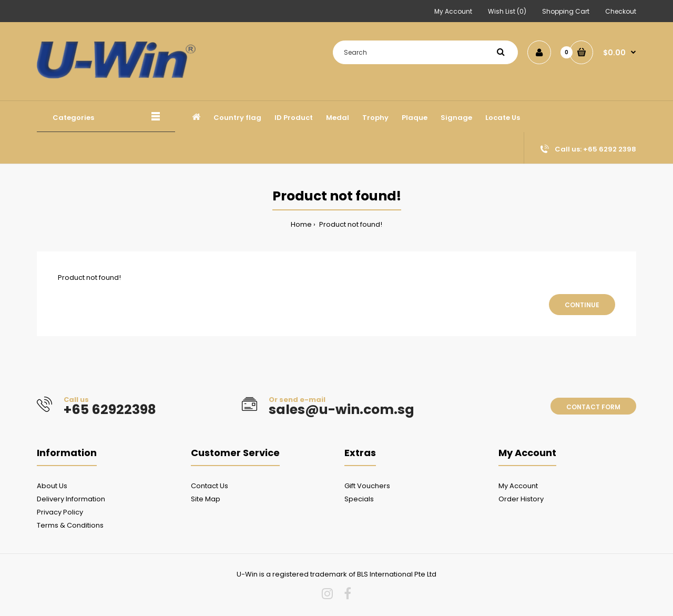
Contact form (593, 407)
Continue (582, 305)
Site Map (206, 499)
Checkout (621, 11)
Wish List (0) (507, 11)
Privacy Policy (60, 512)
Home (301, 224)
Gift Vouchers (367, 486)
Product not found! (350, 224)
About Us (52, 486)
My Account (453, 11)
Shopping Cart (566, 11)
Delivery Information (71, 499)
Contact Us (210, 486)
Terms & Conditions (70, 525)
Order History (521, 499)
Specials (359, 499)
